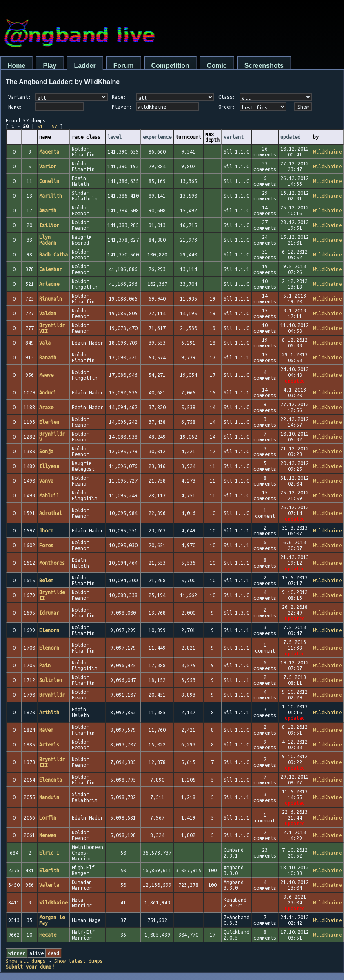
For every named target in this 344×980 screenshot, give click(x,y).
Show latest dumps (79, 961)
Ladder (85, 66)
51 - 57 (47, 126)
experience (157, 137)
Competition (170, 66)
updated (290, 137)
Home (16, 66)
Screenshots (264, 66)
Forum (124, 66)
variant (234, 137)
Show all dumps (26, 961)
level (114, 137)
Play (50, 66)
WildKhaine (327, 151)
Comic (217, 66)
